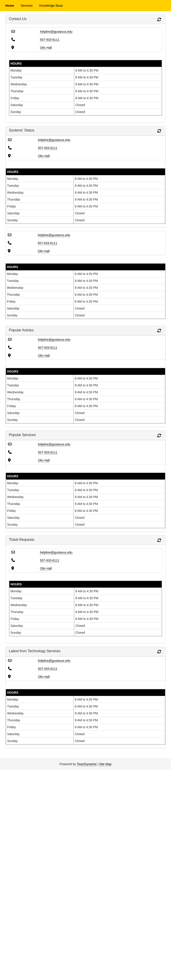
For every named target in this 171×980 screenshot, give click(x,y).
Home (10, 6)
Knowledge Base (51, 6)
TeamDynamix (87, 764)
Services (27, 6)
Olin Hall (46, 48)
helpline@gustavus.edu (56, 32)
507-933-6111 (50, 40)
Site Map (105, 764)
